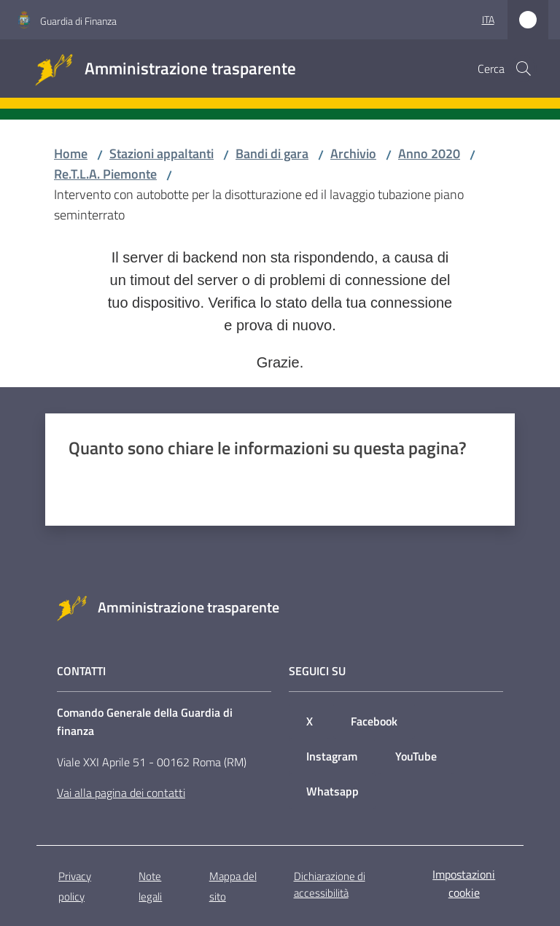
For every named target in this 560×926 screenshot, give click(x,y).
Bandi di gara (272, 153)
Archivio (353, 153)
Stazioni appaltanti (162, 153)
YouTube (416, 756)
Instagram (332, 756)
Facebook (374, 721)
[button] (524, 69)
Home (71, 153)
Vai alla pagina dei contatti (121, 793)
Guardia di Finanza (78, 21)
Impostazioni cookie (464, 883)
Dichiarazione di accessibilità (330, 884)
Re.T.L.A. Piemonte (105, 174)
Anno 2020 (429, 153)
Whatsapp (332, 791)
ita (488, 19)
